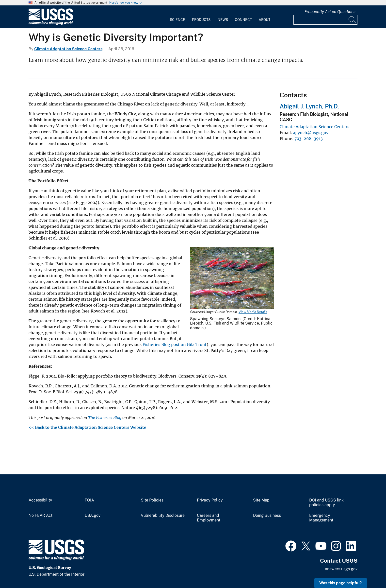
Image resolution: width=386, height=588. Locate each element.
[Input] (325, 20)
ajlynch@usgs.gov (311, 133)
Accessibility (40, 500)
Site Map (261, 500)
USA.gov (93, 516)
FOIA (89, 500)
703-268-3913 (309, 138)
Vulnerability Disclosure (163, 516)
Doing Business (267, 516)
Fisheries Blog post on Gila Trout (175, 345)
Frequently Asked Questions (330, 12)
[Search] (353, 20)
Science (177, 20)
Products (201, 20)
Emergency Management (321, 518)
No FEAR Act (40, 516)
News (223, 20)
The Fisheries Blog (105, 417)
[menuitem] (177, 17)
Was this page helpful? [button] (341, 583)
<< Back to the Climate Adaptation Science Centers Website (88, 427)
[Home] (51, 24)
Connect (243, 20)
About (265, 20)
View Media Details (253, 312)
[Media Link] (232, 278)
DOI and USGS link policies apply (326, 503)
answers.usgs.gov (341, 569)
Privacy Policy (210, 500)
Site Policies (152, 500)
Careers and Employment (209, 518)
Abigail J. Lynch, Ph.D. (309, 106)
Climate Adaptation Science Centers (68, 49)
